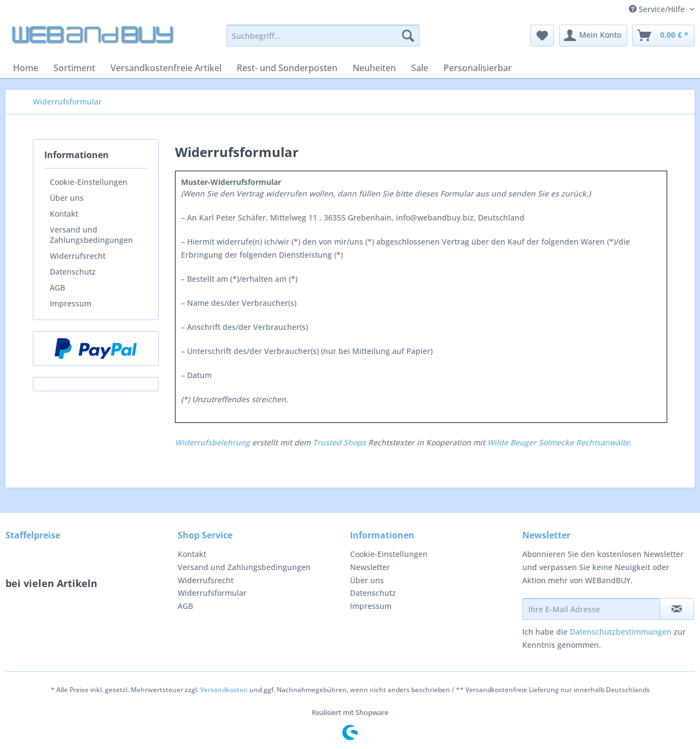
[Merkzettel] (542, 36)
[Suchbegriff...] (323, 36)
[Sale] (420, 68)
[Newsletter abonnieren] (677, 609)
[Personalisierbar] (478, 68)
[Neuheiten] (374, 68)
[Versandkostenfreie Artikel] (166, 68)
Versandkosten (224, 690)
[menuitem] (323, 41)
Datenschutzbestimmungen (621, 632)
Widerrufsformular (212, 593)
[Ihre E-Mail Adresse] (591, 609)
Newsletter (370, 567)
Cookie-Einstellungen (89, 182)
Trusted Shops (339, 442)
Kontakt (64, 214)
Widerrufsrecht (78, 256)
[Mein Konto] (593, 36)
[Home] (26, 68)
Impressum (71, 303)
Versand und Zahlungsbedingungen (91, 235)
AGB (57, 288)
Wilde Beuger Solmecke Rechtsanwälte (558, 442)
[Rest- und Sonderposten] (287, 68)
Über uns (67, 198)
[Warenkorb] (663, 36)
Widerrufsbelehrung (212, 442)
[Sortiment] (74, 68)
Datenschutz (73, 272)
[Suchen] (408, 36)
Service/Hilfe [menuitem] (658, 9)
